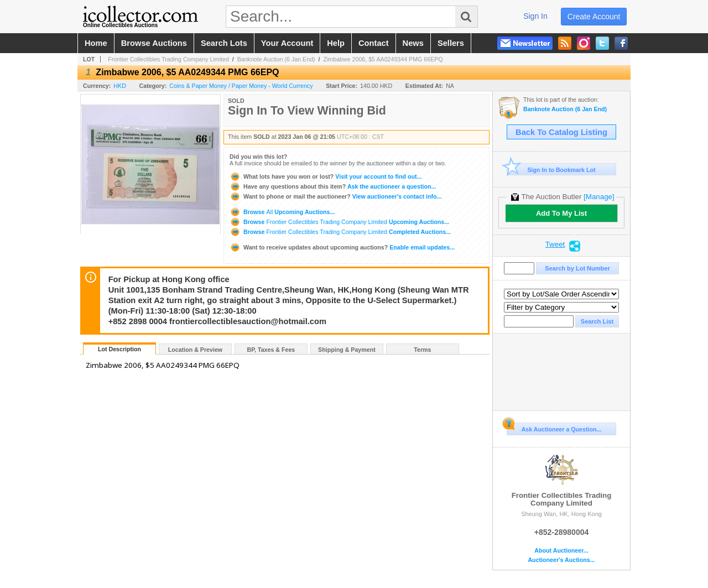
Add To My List (561, 213)
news (413, 43)
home (96, 43)
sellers (451, 43)
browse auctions (154, 43)
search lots (224, 43)
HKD (120, 86)
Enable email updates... (342, 247)
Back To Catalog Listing (561, 132)
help (336, 43)
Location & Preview (195, 350)
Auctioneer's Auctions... (561, 560)
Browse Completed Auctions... (340, 232)
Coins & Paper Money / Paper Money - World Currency (241, 86)
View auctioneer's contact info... (335, 196)
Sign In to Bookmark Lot (551, 170)
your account (287, 43)
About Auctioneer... (561, 551)
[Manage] (599, 197)
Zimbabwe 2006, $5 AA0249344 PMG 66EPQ (383, 59)
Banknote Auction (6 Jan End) (276, 59)
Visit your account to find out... (326, 176)
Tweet (555, 244)
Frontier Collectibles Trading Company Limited (168, 59)
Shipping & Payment (347, 350)
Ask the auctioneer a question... (333, 186)
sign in (535, 16)
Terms (422, 350)
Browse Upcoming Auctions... (282, 212)
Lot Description (119, 349)
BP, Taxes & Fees (271, 350)
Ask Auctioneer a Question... (554, 428)
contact (374, 43)
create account (594, 17)
